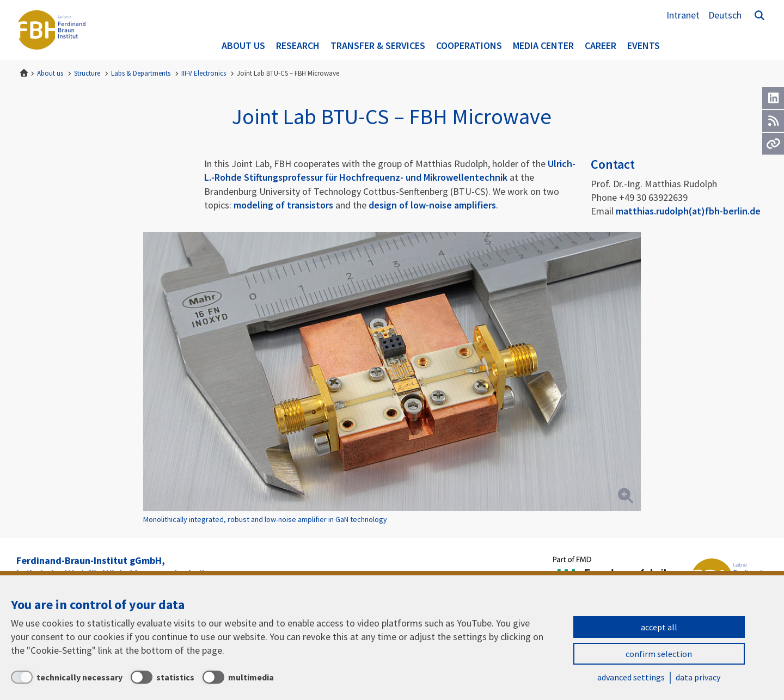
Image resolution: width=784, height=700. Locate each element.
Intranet (683, 15)
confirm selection (659, 654)
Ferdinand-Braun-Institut (52, 30)
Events (644, 45)
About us (243, 45)
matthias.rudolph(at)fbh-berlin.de (688, 211)
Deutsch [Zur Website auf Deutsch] (725, 15)
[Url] (773, 144)
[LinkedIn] (773, 98)
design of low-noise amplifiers (432, 205)
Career (601, 45)
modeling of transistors (283, 205)
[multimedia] (238, 677)
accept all (659, 627)
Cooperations (469, 45)
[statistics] (163, 677)
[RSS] (773, 121)
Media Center (543, 45)
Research (298, 45)
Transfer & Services (378, 45)
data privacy (698, 677)
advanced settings (631, 677)
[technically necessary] (67, 677)
